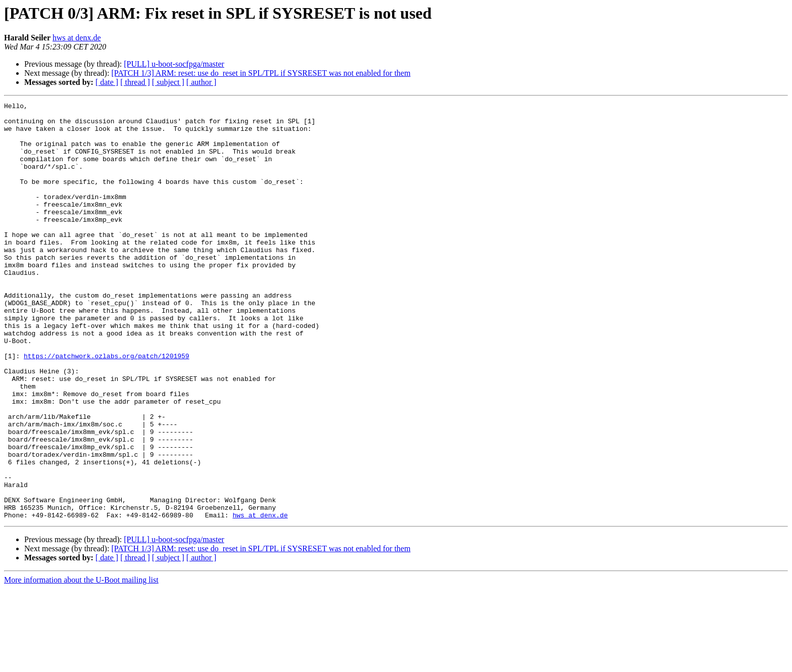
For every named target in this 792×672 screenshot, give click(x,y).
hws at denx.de (77, 38)
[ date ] (107, 82)
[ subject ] (168, 82)
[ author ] (202, 82)
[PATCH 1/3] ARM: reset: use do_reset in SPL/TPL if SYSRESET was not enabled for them (261, 73)
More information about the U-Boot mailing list (81, 663)
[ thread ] (135, 82)
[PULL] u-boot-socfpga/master (174, 64)
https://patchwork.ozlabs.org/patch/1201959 (107, 407)
